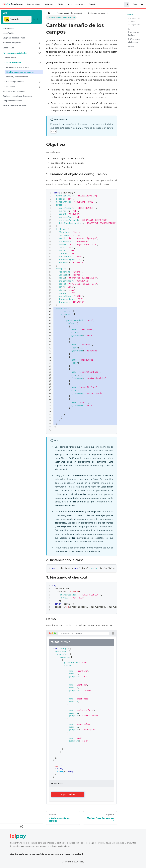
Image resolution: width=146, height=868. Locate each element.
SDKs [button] (60, 4)
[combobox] (17, 19)
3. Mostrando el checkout (134, 41)
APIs (70, 4)
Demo (135, 4)
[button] (22, 43)
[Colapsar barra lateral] (21, 826)
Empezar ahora (34, 4)
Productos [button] (48, 4)
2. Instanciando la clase (134, 32)
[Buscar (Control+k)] (127, 4)
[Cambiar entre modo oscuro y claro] (142, 4)
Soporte (93, 4)
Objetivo (130, 15)
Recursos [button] (79, 4)
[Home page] (49, 13)
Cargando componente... (68, 794)
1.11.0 (36, 19)
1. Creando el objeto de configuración (134, 22)
